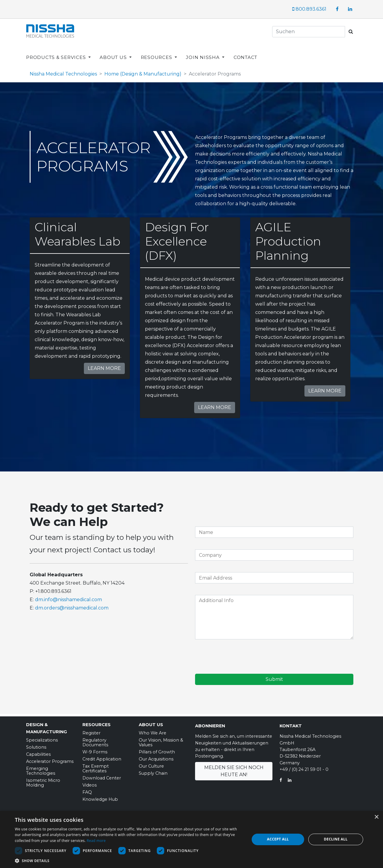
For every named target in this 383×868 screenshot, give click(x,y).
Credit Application (102, 757)
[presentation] (240, 655)
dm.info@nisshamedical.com (68, 597)
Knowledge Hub (100, 797)
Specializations (42, 738)
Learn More (104, 366)
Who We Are (153, 731)
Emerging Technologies (41, 769)
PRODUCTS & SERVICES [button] (57, 53)
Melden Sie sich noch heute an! (234, 769)
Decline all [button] (336, 839)
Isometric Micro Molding (43, 781)
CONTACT (245, 53)
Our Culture (151, 764)
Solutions (36, 745)
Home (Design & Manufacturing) (143, 72)
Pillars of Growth (157, 750)
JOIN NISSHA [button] (203, 53)
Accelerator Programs (50, 759)
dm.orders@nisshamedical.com (72, 606)
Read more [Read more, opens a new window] (96, 841)
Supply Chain (153, 771)
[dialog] (191, 839)
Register (91, 731)
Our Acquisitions (156, 757)
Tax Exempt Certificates (96, 766)
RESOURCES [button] (157, 53)
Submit (274, 677)
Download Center (102, 776)
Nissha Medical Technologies (63, 72)
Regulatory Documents (95, 740)
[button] (129, 861)
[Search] (309, 32)
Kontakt (291, 724)
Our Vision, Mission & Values (161, 740)
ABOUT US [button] (114, 53)
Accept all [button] (278, 839)
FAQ (87, 790)
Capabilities (38, 752)
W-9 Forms (95, 750)
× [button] (376, 817)
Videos (90, 783)
